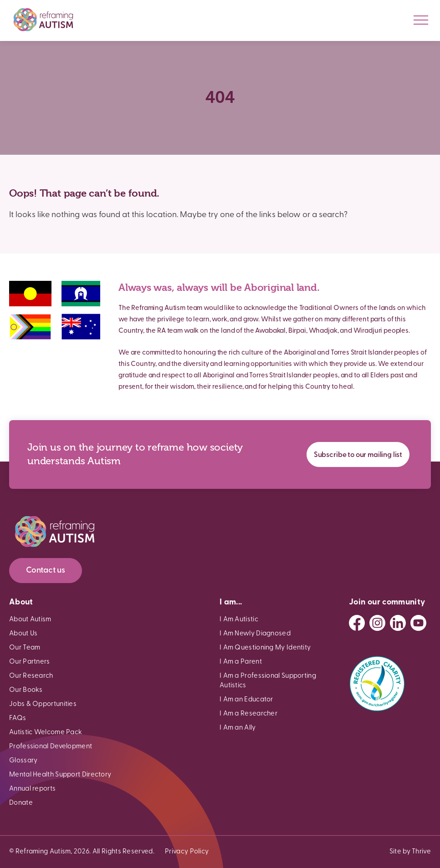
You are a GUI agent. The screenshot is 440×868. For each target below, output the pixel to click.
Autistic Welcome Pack (46, 733)
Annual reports (32, 789)
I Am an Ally (238, 728)
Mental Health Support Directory (60, 775)
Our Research (31, 676)
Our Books (26, 690)
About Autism (30, 620)
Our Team (25, 648)
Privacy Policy (187, 852)
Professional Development (51, 747)
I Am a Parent (241, 662)
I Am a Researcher (248, 714)
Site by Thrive (410, 852)
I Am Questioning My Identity (265, 648)
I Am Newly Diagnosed (255, 634)
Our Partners (30, 662)
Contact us (46, 571)
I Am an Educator (246, 700)
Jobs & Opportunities (43, 704)
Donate (21, 803)
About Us (23, 634)
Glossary (23, 761)
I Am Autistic (239, 620)
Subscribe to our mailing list (358, 455)
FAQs (18, 718)
